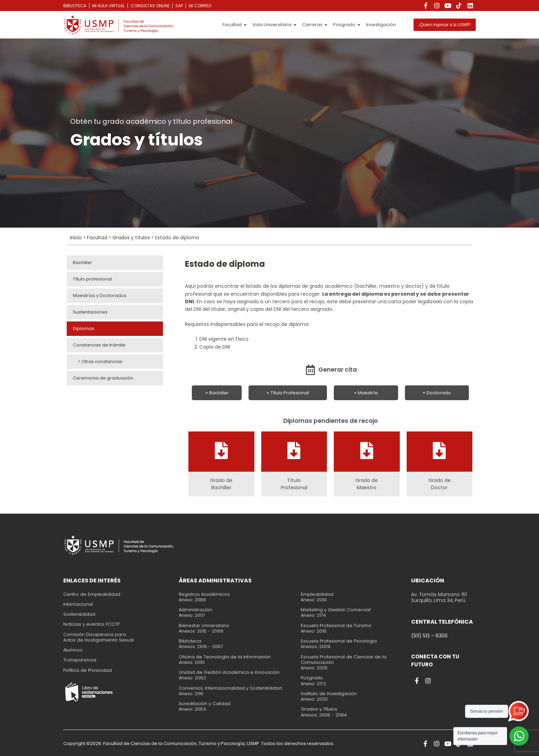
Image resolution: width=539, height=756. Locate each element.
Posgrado (347, 25)
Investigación (381, 25)
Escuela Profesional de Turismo (336, 626)
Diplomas (84, 328)
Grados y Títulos (319, 709)
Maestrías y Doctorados (100, 295)
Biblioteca (190, 641)
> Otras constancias (98, 361)
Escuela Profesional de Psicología (339, 641)
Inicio (76, 238)
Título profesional (92, 279)
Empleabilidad (317, 594)
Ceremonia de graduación (103, 378)
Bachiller (82, 262)
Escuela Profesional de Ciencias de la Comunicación (344, 660)
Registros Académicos (204, 594)
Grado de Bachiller (221, 484)
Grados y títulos (131, 238)
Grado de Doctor (439, 484)
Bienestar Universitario (204, 626)
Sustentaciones (90, 312)
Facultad (234, 25)
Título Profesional (294, 484)
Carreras (315, 25)
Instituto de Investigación (329, 694)
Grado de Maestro (367, 484)
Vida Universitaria (274, 25)
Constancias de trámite (99, 345)
